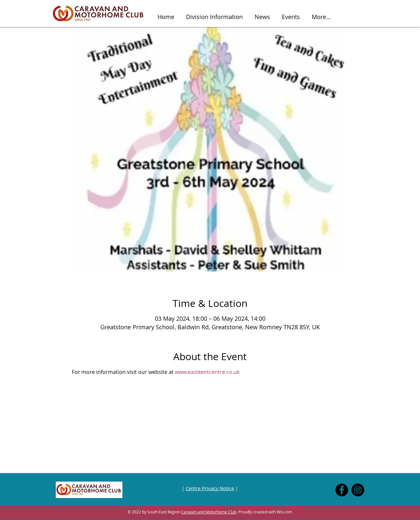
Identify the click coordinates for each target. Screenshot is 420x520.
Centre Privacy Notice (210, 488)
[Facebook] (342, 490)
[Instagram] (358, 490)
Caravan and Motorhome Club (209, 512)
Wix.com (284, 512)
